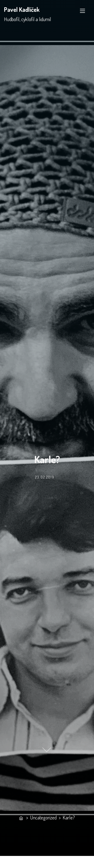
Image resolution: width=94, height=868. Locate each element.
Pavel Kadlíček (22, 9)
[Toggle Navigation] (82, 11)
